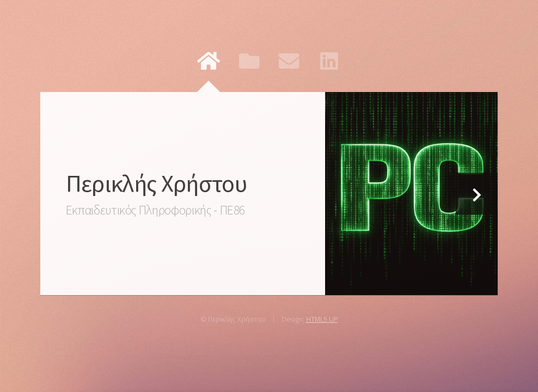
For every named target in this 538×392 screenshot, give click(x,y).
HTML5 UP (322, 319)
